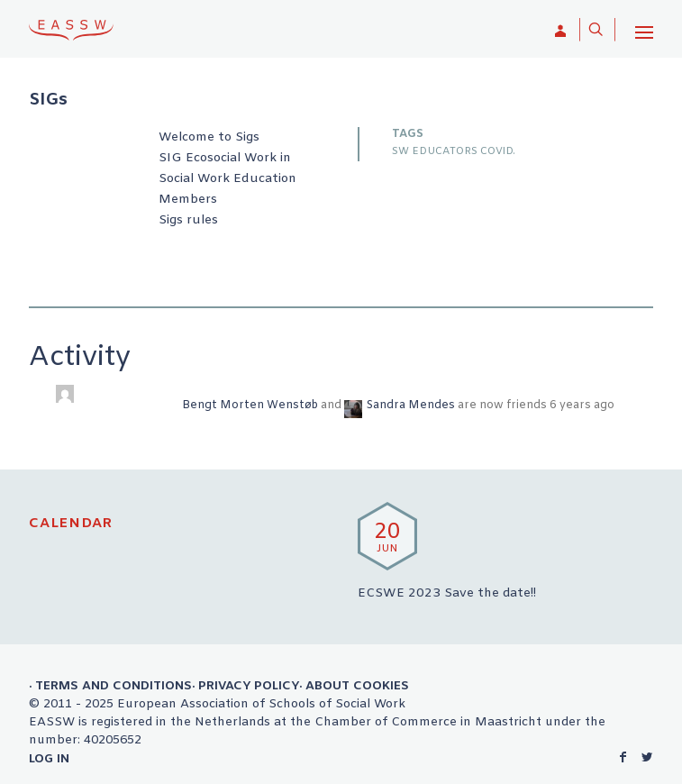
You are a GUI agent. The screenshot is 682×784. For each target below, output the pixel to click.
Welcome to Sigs (209, 137)
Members (188, 200)
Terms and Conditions (114, 686)
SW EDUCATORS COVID (452, 151)
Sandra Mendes (411, 406)
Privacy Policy (249, 686)
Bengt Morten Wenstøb (250, 406)
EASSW (71, 30)
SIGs (48, 101)
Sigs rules (188, 220)
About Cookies (357, 686)
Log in (49, 759)
